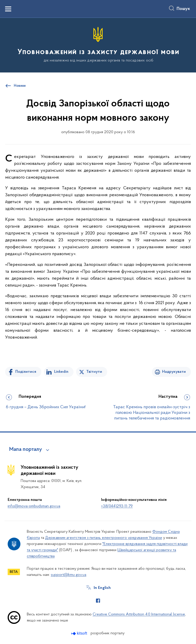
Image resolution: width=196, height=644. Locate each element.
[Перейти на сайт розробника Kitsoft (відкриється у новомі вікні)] (80, 633)
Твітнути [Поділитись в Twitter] (94, 372)
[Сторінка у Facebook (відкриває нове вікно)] (98, 601)
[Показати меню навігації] (8, 9)
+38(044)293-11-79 (117, 506)
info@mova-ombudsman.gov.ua (34, 506)
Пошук (183, 9)
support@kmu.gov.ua (69, 575)
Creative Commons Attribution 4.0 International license (139, 614)
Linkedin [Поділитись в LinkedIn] (61, 372)
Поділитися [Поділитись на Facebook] (26, 372)
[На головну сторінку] (98, 45)
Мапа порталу (26, 450)
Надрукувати (174, 372)
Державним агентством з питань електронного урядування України (104, 538)
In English (102, 588)
